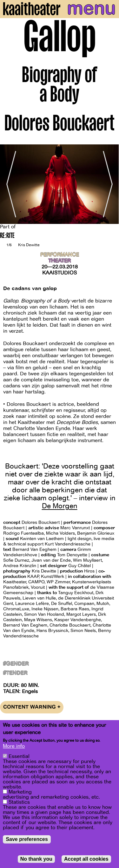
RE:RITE (7, 236)
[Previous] (10, 184)
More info (14, 746)
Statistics (19, 802)
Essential (19, 756)
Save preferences (27, 839)
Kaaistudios (60, 273)
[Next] (109, 184)
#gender (16, 664)
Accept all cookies (86, 859)
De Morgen (60, 506)
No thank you (36, 859)
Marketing (20, 792)
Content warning (32, 707)
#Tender (15, 673)
